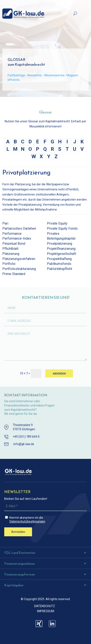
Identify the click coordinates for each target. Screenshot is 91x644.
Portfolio (9, 264)
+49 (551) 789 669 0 (26, 437)
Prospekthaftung (59, 259)
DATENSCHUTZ (45, 606)
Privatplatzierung (59, 244)
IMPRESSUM (46, 611)
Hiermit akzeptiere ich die (46, 520)
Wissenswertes (54, 75)
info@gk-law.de (24, 444)
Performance (12, 234)
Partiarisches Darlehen (19, 228)
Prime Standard (14, 274)
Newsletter (35, 75)
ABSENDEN (59, 374)
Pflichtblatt (10, 249)
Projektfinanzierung (61, 249)
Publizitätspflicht (59, 269)
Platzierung (11, 254)
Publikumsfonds (59, 264)
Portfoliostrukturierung (19, 269)
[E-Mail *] (45, 506)
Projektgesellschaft (62, 254)
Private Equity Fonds (62, 228)
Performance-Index (17, 238)
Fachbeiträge (16, 75)
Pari (5, 223)
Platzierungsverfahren (19, 259)
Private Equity (57, 223)
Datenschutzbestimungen (27, 522)
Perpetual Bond (14, 244)
